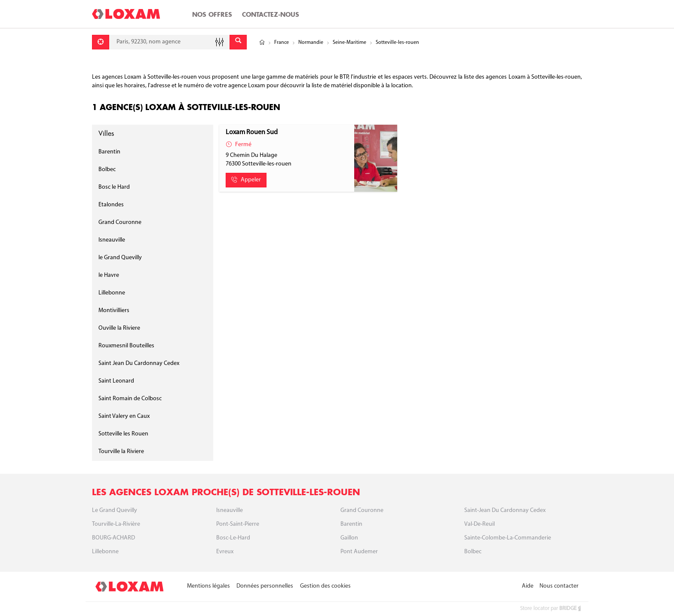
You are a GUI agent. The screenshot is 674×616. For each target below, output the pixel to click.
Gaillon (349, 538)
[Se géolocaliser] (101, 42)
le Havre (109, 275)
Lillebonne (112, 293)
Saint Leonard (116, 381)
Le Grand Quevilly (115, 510)
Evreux (225, 552)
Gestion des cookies (325, 586)
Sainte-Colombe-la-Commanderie (508, 538)
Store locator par (551, 608)
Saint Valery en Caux (124, 416)
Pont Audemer (359, 552)
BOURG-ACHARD (113, 538)
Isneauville (112, 240)
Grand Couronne (120, 222)
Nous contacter (559, 586)
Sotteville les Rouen (123, 434)
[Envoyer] (238, 42)
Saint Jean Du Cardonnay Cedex (139, 363)
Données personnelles (265, 586)
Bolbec (107, 170)
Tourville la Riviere (121, 452)
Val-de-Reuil (479, 524)
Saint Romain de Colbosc (130, 399)
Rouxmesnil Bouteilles (126, 346)
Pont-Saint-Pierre (238, 524)
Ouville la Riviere (119, 328)
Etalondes (111, 205)
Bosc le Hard (114, 187)
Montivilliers (114, 311)
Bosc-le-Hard (233, 538)
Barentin (109, 152)
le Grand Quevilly (120, 258)
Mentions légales (208, 586)
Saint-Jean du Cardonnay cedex (505, 510)
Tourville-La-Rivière (116, 524)
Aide (528, 586)
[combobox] (169, 42)
